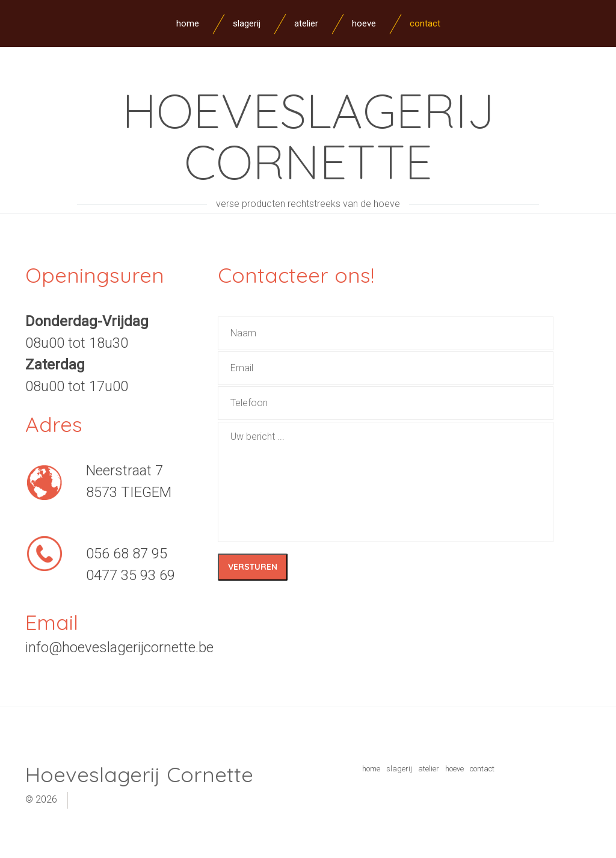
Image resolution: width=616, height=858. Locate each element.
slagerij (399, 769)
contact (482, 769)
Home (188, 23)
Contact (425, 23)
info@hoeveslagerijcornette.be (119, 647)
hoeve (454, 769)
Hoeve (364, 23)
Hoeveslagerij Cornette (308, 136)
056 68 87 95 (127, 554)
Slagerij (247, 23)
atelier (429, 769)
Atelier (306, 23)
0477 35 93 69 (131, 575)
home (371, 769)
